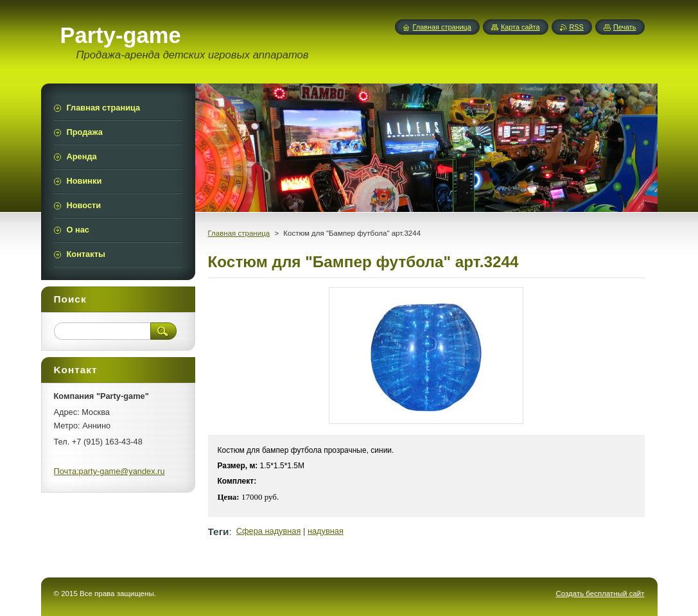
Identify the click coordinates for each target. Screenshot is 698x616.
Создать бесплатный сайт (600, 594)
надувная (326, 531)
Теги (219, 532)
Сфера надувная (269, 531)
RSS (577, 27)
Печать (625, 27)
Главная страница (239, 233)
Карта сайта (520, 27)
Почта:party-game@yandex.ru (109, 471)
